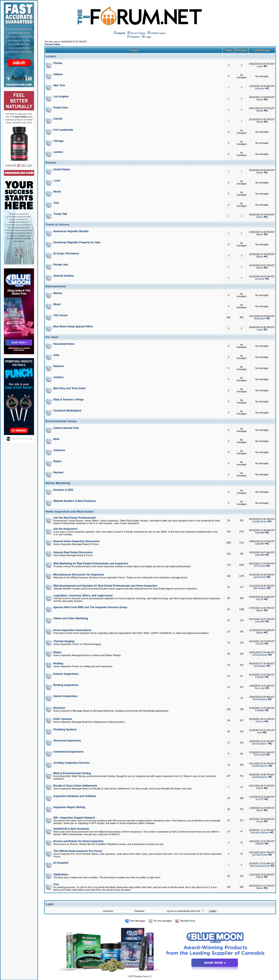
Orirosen (260, 644)
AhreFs (260, 810)
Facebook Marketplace (67, 411)
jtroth (260, 733)
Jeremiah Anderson (260, 833)
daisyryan (260, 89)
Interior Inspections (65, 696)
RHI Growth (260, 566)
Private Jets (61, 265)
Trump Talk (60, 214)
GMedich (260, 844)
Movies (58, 293)
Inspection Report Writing (69, 807)
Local (57, 181)
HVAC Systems (63, 719)
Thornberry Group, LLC (143, 976)
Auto (56, 355)
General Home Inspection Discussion (77, 541)
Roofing (58, 663)
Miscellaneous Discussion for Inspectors (79, 575)
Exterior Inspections (66, 674)
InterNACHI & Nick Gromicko (71, 829)
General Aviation (64, 276)
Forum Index (53, 44)
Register (133, 37)
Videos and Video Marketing (71, 618)
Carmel (58, 119)
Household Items (64, 344)
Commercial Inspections (69, 752)
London (58, 152)
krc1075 (260, 799)
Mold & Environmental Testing (72, 773)
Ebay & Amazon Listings (69, 399)
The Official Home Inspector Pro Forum (78, 851)
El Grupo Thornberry (66, 254)
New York (59, 85)
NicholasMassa (260, 699)
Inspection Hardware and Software (75, 796)
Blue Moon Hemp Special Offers (73, 327)
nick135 (260, 599)
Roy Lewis (260, 688)
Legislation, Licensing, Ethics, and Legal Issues (83, 596)
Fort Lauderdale (63, 130)
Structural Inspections (67, 741)
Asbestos (59, 450)
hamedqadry (260, 666)
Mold (56, 439)
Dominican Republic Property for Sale (77, 242)
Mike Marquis (260, 588)
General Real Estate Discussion (73, 552)
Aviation (59, 377)
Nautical (59, 366)
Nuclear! (59, 472)
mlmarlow (260, 279)
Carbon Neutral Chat (66, 428)
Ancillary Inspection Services (72, 763)
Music (57, 304)
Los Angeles (61, 96)
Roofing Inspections (66, 685)
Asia (56, 203)
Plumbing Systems (65, 729)
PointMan (260, 677)
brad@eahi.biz (260, 522)
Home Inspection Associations (72, 630)
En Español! (61, 863)
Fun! (56, 884)
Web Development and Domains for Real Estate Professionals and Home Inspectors (105, 586)
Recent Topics (138, 33)
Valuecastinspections (260, 866)
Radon (57, 461)
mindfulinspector (260, 766)
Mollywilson (260, 319)
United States (62, 169)
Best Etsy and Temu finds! (70, 388)
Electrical (59, 708)
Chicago (59, 141)
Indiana (58, 74)
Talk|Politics (61, 875)
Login (147, 37)
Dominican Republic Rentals (71, 231)
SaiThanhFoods (260, 855)
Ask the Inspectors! (65, 529)
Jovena (260, 822)
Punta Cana (61, 108)
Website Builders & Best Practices (75, 501)
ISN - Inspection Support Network (74, 818)
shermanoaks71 (260, 744)
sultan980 (260, 533)
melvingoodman (260, 655)
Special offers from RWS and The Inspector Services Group (90, 607)
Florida (58, 63)
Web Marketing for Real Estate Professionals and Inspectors (91, 564)
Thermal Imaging (64, 641)
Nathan (260, 100)
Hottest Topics (158, 33)
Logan (260, 66)
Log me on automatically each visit (183, 911)
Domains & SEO (63, 490)
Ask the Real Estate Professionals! (75, 518)
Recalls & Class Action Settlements (75, 786)
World (57, 192)
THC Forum (60, 315)
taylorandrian (260, 577)
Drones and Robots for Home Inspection (78, 841)
